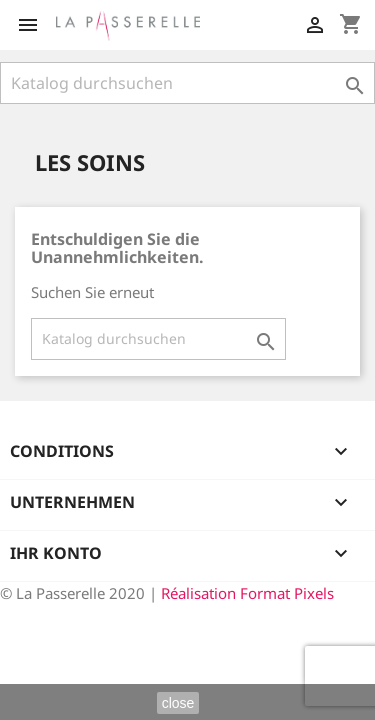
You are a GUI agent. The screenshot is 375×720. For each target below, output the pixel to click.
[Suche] (187, 83)
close (178, 703)
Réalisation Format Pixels (247, 593)
